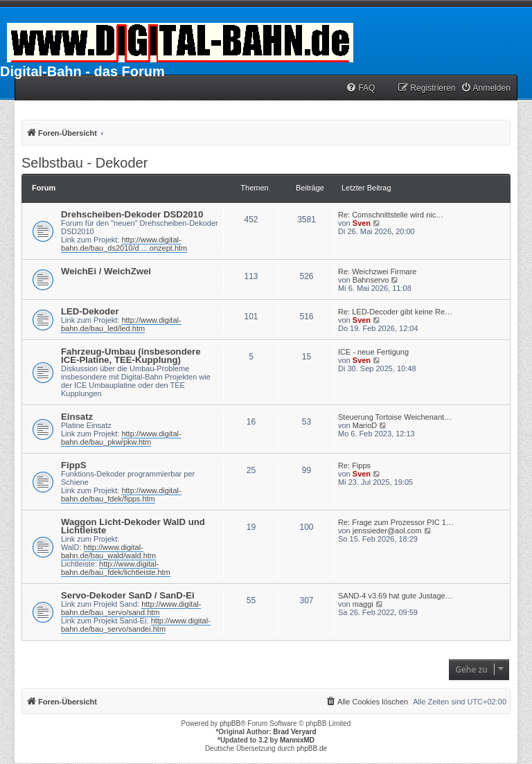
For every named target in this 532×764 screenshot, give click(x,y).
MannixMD (297, 740)
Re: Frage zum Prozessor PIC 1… (396, 522)
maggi (363, 604)
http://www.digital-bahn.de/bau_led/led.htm (121, 324)
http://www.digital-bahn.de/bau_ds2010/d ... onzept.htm (124, 244)
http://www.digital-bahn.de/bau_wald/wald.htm (108, 551)
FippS (74, 465)
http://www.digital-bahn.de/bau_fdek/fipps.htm (121, 495)
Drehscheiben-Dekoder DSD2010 (132, 214)
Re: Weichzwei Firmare (378, 272)
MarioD (365, 425)
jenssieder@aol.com (387, 531)
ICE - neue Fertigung (373, 352)
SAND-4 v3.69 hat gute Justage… (396, 596)
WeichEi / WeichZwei (106, 271)
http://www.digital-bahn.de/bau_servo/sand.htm (131, 608)
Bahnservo (371, 280)
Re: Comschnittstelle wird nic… (391, 215)
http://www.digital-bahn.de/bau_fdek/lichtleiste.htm (116, 568)
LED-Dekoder (90, 311)
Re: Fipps (354, 465)
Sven (362, 223)
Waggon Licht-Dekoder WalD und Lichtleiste (133, 526)
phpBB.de (312, 748)
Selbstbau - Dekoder (85, 163)
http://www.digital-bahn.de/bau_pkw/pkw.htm (121, 438)
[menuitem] (360, 88)
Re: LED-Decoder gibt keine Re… (395, 312)
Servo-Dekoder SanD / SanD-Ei (128, 595)
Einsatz (77, 417)
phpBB (230, 723)
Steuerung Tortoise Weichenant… (395, 417)
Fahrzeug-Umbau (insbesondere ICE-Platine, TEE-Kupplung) (131, 356)
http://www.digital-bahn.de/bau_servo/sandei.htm (136, 625)
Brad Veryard (294, 732)
